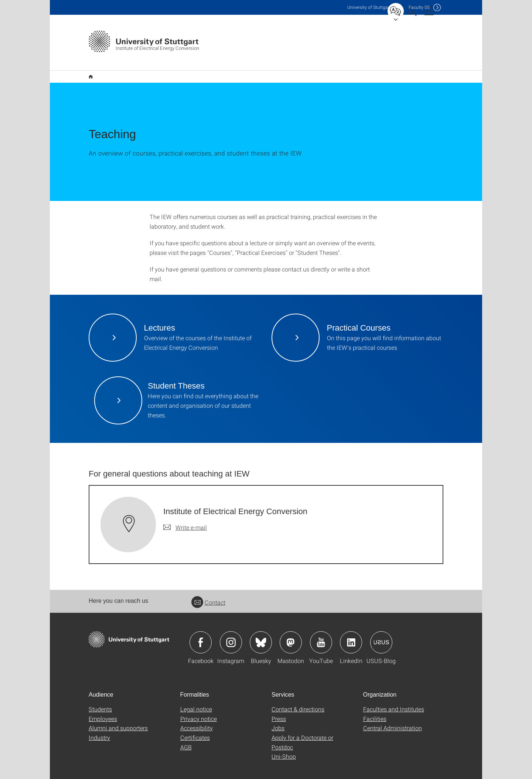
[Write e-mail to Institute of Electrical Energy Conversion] (185, 516)
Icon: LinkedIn (351, 631)
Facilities (375, 707)
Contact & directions (298, 697)
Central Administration (393, 716)
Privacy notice (199, 707)
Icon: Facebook (201, 631)
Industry (99, 726)
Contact (208, 590)
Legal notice (196, 697)
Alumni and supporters (118, 716)
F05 (419, 7)
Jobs (278, 716)
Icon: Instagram (231, 631)
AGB (186, 735)
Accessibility (197, 716)
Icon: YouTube (321, 631)
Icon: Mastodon (291, 631)
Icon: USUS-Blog (381, 631)
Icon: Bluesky (261, 631)
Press (279, 707)
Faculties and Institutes (394, 697)
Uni (369, 7)
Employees (103, 707)
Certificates (195, 726)
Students (100, 697)
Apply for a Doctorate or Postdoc (302, 730)
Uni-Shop (284, 744)
